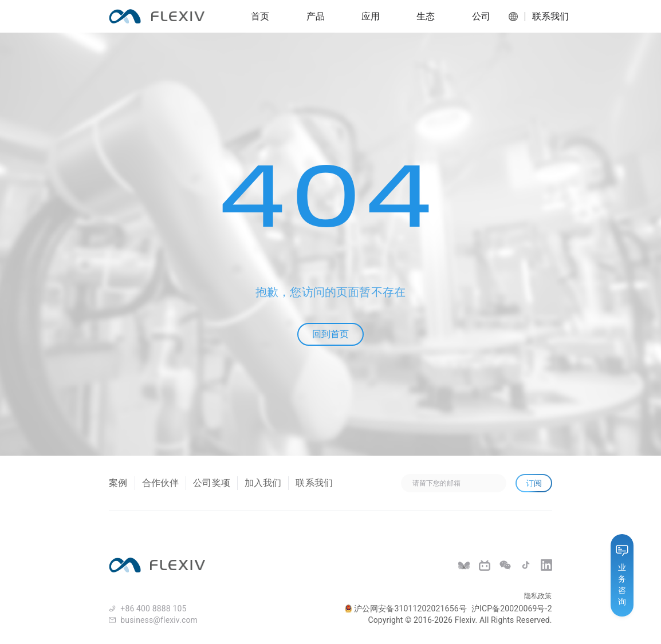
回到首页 (331, 334)
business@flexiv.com (159, 620)
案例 (118, 483)
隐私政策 (538, 596)
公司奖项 (212, 483)
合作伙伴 (161, 483)
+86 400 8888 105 (153, 609)
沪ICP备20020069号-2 (512, 609)
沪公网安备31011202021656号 (406, 609)
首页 (260, 16)
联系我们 (547, 16)
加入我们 (263, 483)
